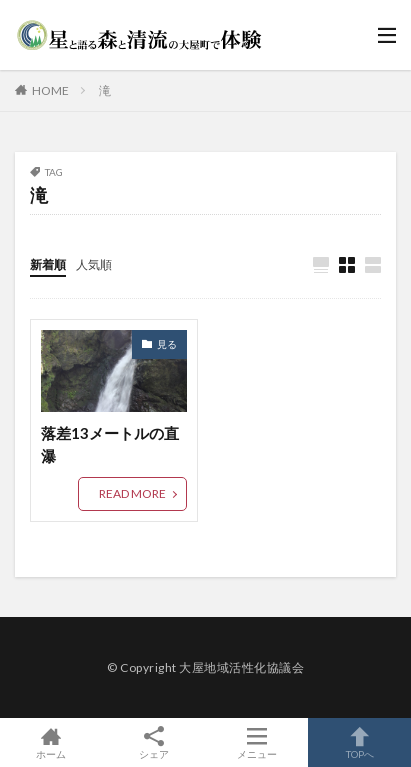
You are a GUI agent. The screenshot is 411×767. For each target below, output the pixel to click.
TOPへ (359, 742)
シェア (154, 743)
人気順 (94, 264)
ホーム (51, 742)
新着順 (48, 264)
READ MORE (132, 493)
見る (167, 344)
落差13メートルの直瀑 (110, 444)
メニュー (257, 742)
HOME (50, 90)
